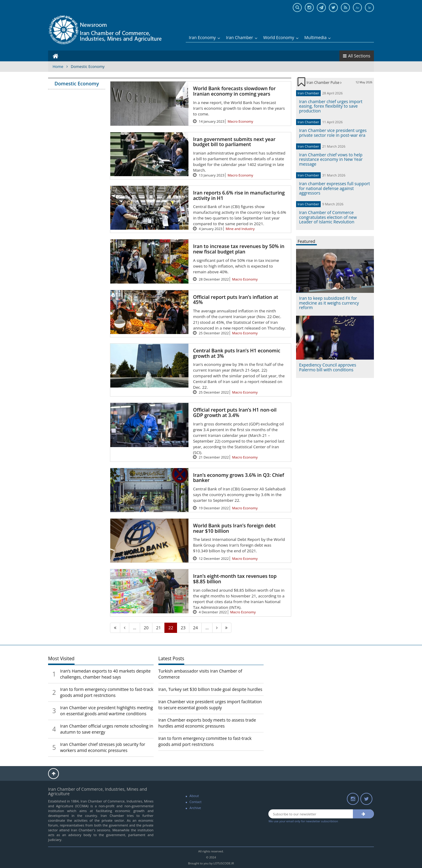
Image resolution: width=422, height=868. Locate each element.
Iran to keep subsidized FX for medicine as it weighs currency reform (329, 303)
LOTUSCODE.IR (224, 863)
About (194, 796)
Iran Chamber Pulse (324, 82)
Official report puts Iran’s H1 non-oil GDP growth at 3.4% (235, 413)
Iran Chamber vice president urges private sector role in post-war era (333, 133)
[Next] (217, 628)
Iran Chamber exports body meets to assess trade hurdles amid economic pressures (207, 723)
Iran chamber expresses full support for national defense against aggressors (335, 188)
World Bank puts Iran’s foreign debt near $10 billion (234, 528)
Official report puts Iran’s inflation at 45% (235, 300)
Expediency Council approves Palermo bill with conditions (328, 367)
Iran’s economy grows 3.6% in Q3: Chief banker (239, 478)
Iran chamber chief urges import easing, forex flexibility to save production (331, 106)
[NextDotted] (207, 628)
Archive (195, 808)
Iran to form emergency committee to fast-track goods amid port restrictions (107, 692)
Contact (195, 802)
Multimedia (318, 37)
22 (171, 628)
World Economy (281, 37)
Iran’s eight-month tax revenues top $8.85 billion (235, 579)
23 (183, 628)
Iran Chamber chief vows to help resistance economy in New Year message (331, 159)
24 (195, 628)
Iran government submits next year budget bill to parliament (234, 142)
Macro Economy (240, 121)
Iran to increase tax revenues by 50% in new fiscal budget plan (239, 249)
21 (158, 628)
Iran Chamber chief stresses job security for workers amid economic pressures (103, 747)
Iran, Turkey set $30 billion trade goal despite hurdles (210, 689)
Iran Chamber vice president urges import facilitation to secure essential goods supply (210, 705)
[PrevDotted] (135, 628)
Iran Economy (204, 37)
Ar (357, 8)
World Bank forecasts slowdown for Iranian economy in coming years (234, 91)
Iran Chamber (242, 37)
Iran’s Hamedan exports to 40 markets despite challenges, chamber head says (105, 674)
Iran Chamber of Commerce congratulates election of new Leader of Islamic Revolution (328, 217)
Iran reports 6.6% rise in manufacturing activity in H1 (239, 195)
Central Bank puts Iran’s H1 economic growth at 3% (237, 353)
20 (146, 628)
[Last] (226, 628)
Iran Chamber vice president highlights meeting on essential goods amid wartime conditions (107, 711)
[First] (115, 628)
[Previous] (125, 628)
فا (369, 8)
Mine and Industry (240, 229)
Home (58, 67)
